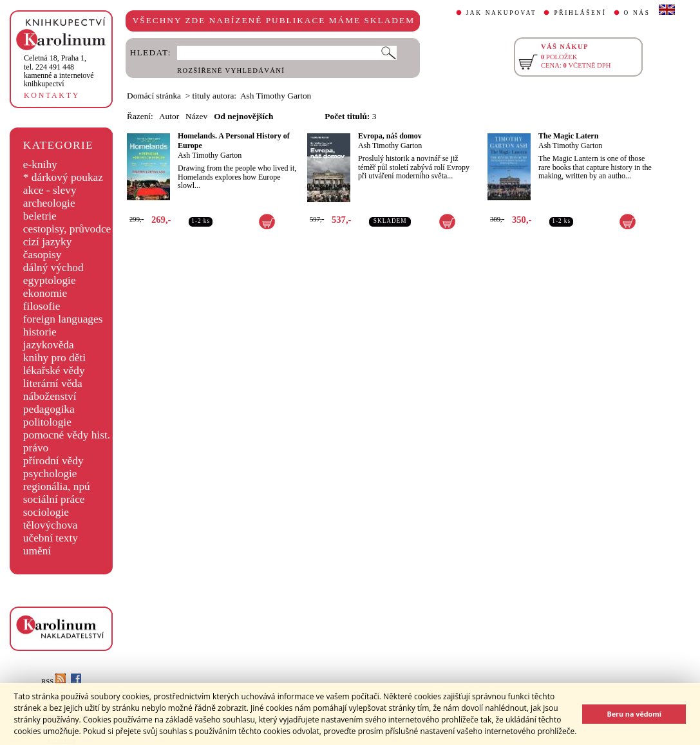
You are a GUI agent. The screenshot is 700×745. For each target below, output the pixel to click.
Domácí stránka (154, 96)
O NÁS (637, 13)
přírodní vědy (53, 461)
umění (37, 551)
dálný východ (53, 268)
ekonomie (45, 293)
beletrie (40, 216)
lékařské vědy (54, 371)
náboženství (50, 396)
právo (36, 448)
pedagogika (49, 409)
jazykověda (49, 345)
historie (40, 332)
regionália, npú (57, 486)
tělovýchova (51, 525)
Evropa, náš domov (390, 136)
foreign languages (63, 319)
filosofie (42, 306)
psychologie (50, 474)
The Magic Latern (568, 136)
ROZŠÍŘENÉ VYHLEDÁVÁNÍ (231, 71)
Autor (169, 116)
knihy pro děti (54, 358)
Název (196, 116)
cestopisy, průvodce (67, 229)
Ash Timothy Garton (210, 155)
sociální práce (54, 499)
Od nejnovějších (243, 116)
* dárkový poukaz (63, 177)
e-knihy (40, 165)
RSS (53, 682)
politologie (47, 422)
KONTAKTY (52, 95)
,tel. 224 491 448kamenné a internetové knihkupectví (59, 71)
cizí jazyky (48, 242)
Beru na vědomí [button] (634, 714)
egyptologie (50, 280)
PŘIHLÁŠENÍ (580, 13)
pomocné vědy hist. (67, 435)
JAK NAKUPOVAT (502, 13)
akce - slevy (50, 190)
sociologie (46, 512)
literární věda (53, 383)
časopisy (43, 255)
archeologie (49, 203)
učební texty (51, 538)
